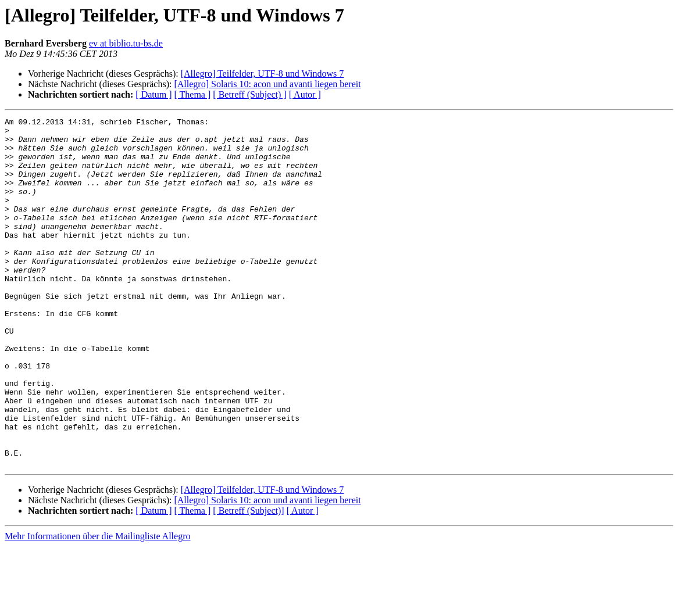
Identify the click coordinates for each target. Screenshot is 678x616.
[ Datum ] (154, 94)
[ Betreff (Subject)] (248, 580)
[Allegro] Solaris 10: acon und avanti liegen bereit (267, 84)
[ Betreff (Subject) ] (249, 94)
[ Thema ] (193, 94)
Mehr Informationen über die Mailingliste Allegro (97, 606)
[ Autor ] (305, 94)
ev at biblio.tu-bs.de (126, 43)
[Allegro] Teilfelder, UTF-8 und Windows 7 (263, 74)
